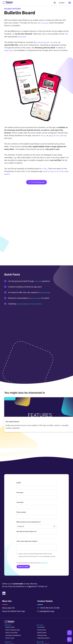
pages (52, 138)
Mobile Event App (18, 601)
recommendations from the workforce (32, 306)
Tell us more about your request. (27, 531)
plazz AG (11, 598)
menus (44, 138)
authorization (23, 37)
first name (20, 484)
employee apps (43, 42)
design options (10, 50)
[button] (55, 3)
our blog (45, 171)
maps (6, 141)
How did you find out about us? (27, 521)
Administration (10, 384)
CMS (67, 34)
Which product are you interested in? (28, 512)
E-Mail (19, 474)
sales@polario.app (47, 601)
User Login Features (14, 413)
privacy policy (44, 553)
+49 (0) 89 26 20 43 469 (49, 598)
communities (57, 42)
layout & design (36, 301)
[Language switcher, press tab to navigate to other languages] (63, 3)
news (60, 138)
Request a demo (23, 556)
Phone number (21, 502)
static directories (44, 23)
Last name (20, 493)
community (39, 284)
